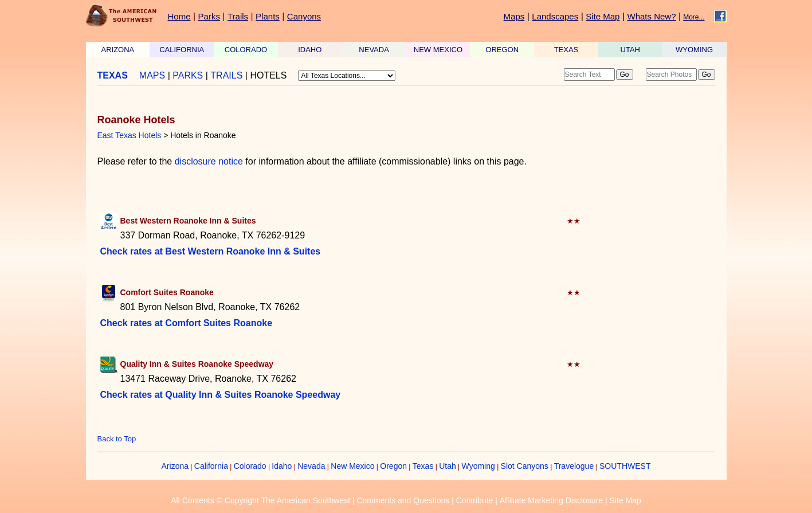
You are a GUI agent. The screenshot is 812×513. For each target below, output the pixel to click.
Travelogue (574, 466)
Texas (423, 466)
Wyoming (478, 466)
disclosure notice (209, 161)
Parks (209, 16)
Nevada (311, 466)
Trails (238, 16)
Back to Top (117, 439)
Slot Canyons (525, 466)
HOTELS (268, 75)
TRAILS (226, 75)
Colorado (250, 466)
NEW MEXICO (438, 50)
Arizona (175, 466)
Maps (514, 16)
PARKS (188, 75)
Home (179, 16)
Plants (268, 16)
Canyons (304, 16)
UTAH (630, 50)
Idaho (282, 466)
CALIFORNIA (182, 50)
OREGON (502, 50)
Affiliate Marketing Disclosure (551, 500)
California (211, 466)
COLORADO (246, 50)
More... (694, 17)
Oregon (393, 466)
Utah (448, 466)
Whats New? (652, 16)
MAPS (152, 75)
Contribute (475, 500)
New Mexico (352, 466)
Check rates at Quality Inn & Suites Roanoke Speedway (221, 395)
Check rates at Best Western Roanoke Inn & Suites (211, 251)
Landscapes (555, 16)
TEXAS (566, 50)
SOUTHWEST (625, 466)
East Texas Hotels (130, 135)
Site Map (603, 16)
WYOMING (694, 50)
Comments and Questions (403, 500)
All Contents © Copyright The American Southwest (260, 500)
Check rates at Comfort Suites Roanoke (187, 323)
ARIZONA (118, 50)
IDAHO (310, 50)
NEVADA (374, 50)
